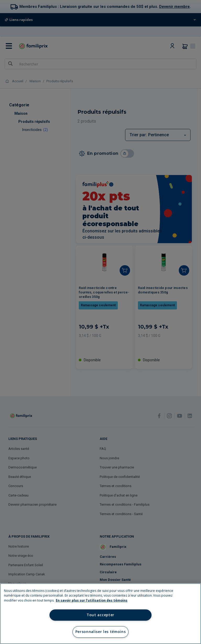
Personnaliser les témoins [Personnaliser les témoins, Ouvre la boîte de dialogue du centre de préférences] (101, 632)
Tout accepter (100, 615)
